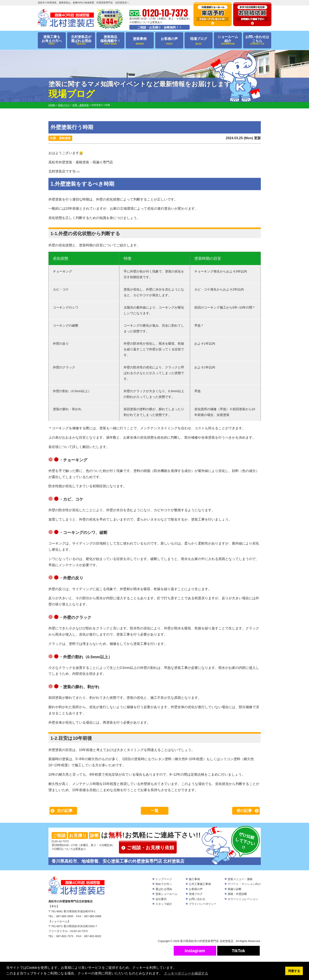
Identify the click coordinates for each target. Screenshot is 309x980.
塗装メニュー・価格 (240, 879)
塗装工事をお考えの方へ (52, 40)
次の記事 (65, 811)
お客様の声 (169, 41)
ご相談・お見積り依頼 (150, 848)
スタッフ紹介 (164, 904)
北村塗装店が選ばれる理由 (81, 40)
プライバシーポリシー (203, 904)
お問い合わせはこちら (257, 40)
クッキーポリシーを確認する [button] (186, 973)
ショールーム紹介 (228, 40)
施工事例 (194, 879)
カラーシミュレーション (243, 899)
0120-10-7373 (60, 841)
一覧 (155, 811)
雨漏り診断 (235, 889)
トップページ (164, 879)
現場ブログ (199, 41)
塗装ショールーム (166, 894)
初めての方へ (164, 884)
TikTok (238, 951)
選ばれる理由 (164, 889)
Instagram (195, 951)
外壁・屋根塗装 (60, 138)
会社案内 (161, 899)
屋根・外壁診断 (237, 894)
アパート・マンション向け (244, 884)
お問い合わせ (197, 899)
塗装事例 (140, 41)
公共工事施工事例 (200, 884)
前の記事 (244, 811)
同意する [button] (294, 971)
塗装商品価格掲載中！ (110, 40)
